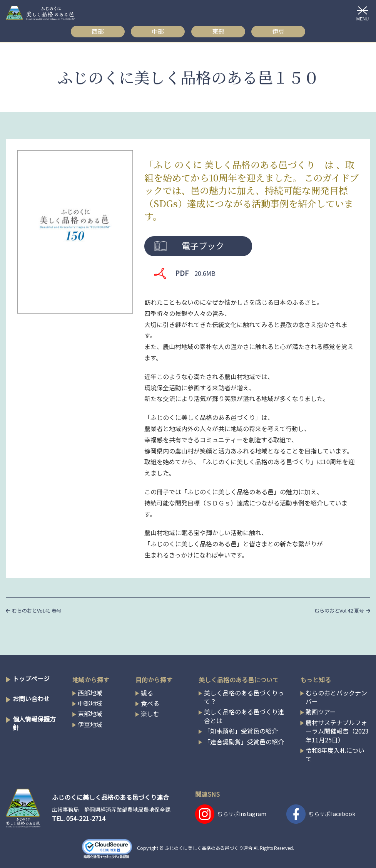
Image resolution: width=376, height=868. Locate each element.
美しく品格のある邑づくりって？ (244, 697)
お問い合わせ (31, 698)
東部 (218, 31)
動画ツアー (321, 712)
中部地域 (90, 703)
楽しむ (150, 714)
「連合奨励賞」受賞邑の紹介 (244, 742)
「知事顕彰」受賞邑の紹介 (241, 731)
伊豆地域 (90, 724)
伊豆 (278, 31)
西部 (98, 31)
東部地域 (90, 714)
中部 (158, 31)
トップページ (31, 678)
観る (147, 693)
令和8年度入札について (335, 755)
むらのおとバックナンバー (336, 697)
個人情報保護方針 (34, 723)
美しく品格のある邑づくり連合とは (244, 716)
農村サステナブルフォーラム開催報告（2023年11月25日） (337, 731)
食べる (150, 703)
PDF (195, 273)
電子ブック (203, 245)
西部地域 (90, 693)
